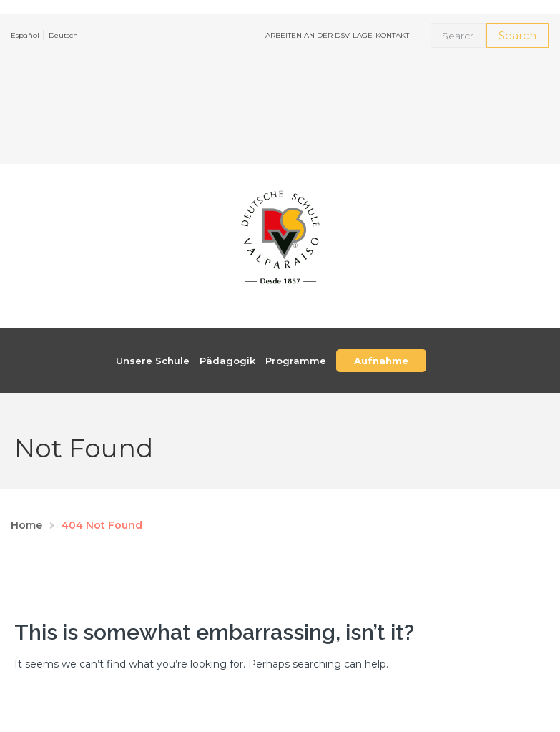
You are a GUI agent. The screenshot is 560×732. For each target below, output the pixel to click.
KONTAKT (392, 35)
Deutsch (63, 35)
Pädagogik (227, 361)
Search (517, 35)
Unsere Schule (153, 361)
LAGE (363, 35)
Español (25, 35)
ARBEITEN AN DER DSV (308, 35)
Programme (296, 361)
